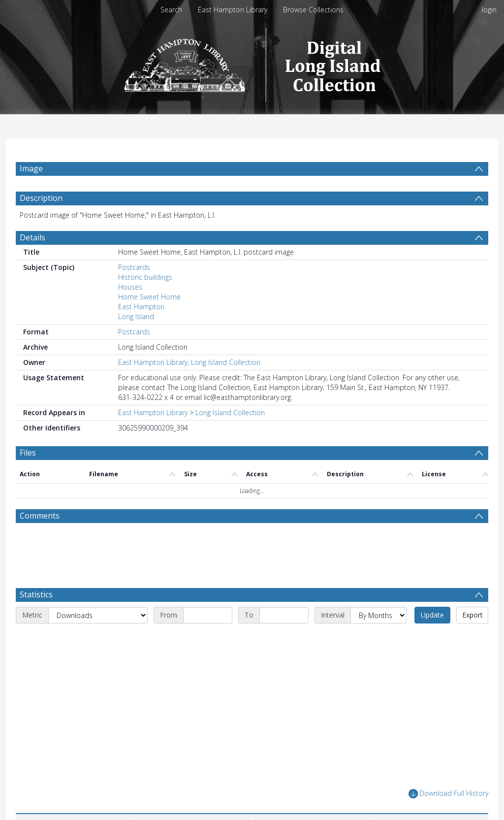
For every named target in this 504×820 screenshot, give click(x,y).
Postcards (134, 291)
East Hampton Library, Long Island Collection (189, 386)
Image (31, 168)
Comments (40, 539)
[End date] (284, 639)
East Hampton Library (233, 10)
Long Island (136, 340)
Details (32, 261)
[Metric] (98, 639)
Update (432, 639)
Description (41, 222)
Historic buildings (145, 301)
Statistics (36, 618)
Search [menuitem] (171, 10)
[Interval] (378, 639)
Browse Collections (313, 10)
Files (28, 476)
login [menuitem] (489, 10)
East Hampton (141, 330)
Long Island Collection (230, 436)
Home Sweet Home (149, 320)
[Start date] (208, 639)
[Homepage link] (252, 62)
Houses (130, 311)
